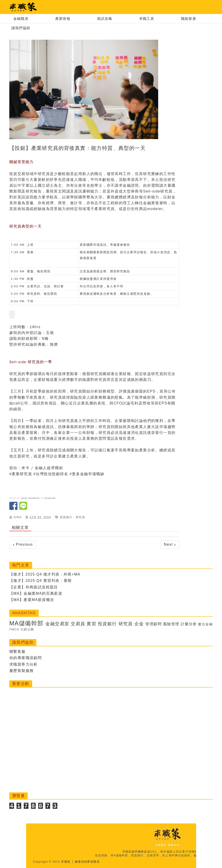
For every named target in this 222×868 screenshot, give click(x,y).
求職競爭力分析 (24, 664)
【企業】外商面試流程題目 (34, 587)
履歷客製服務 (21, 671)
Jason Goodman (30, 498)
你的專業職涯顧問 (26, 658)
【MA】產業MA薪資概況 (32, 600)
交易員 (80, 624)
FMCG (19, 629)
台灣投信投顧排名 (52, 474)
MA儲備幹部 (27, 623)
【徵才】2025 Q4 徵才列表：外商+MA (45, 574)
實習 (93, 624)
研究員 (80, 517)
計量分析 (192, 624)
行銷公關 (32, 629)
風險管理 (174, 624)
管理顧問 (156, 624)
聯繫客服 (17, 652)
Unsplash (50, 498)
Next (170, 544)
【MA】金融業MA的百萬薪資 (36, 593)
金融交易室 (59, 624)
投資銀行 (66, 517)
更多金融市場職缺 (88, 474)
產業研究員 (22, 474)
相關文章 (20, 528)
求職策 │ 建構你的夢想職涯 (80, 862)
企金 (142, 624)
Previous (23, 544)
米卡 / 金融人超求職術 (42, 468)
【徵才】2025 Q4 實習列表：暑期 (41, 581)
